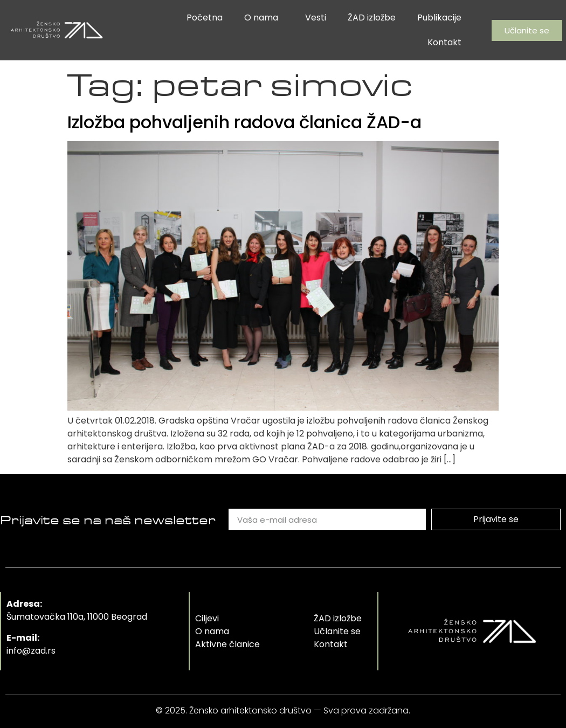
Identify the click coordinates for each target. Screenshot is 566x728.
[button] (527, 30)
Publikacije (439, 18)
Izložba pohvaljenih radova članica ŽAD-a (244, 122)
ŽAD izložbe (372, 18)
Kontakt (444, 42)
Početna (205, 18)
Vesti (316, 18)
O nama (264, 18)
